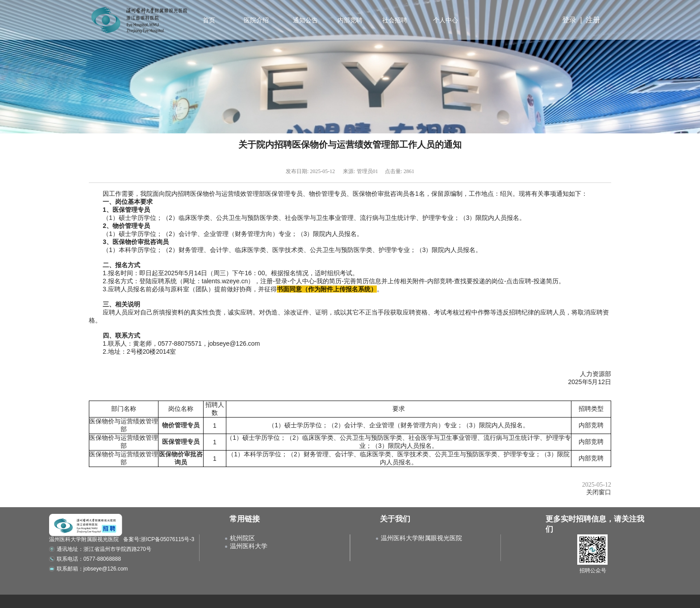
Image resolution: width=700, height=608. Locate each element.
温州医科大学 (249, 546)
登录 (569, 20)
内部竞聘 (349, 20)
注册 (593, 20)
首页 (209, 20)
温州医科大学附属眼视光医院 (421, 538)
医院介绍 (255, 20)
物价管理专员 (181, 425)
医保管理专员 (181, 442)
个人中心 (446, 20)
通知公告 (304, 20)
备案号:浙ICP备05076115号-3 (159, 539)
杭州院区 (242, 538)
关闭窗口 (599, 492)
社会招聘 (394, 20)
